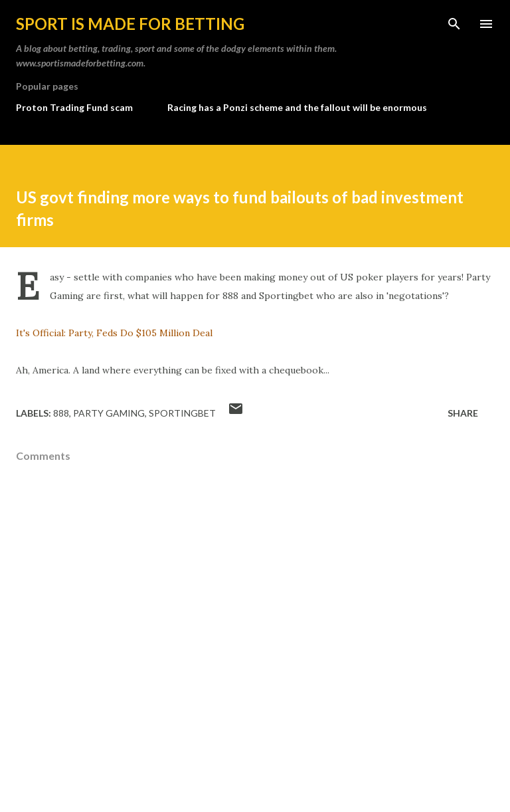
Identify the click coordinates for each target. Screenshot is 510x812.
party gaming (109, 413)
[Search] (454, 24)
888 (61, 413)
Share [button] (463, 413)
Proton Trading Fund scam (74, 107)
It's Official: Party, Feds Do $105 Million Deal (114, 333)
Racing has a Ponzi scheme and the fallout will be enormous (297, 107)
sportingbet (182, 413)
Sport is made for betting (130, 24)
